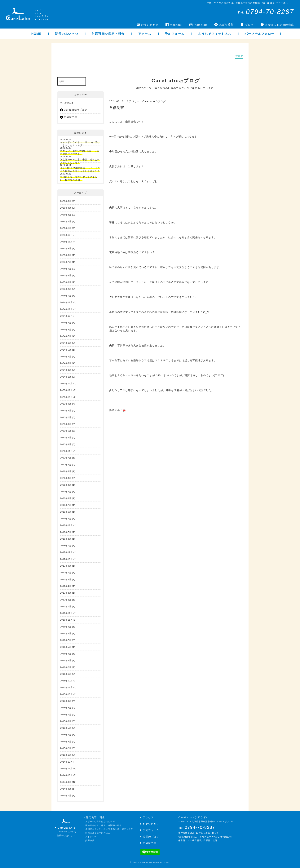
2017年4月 (66, 586)
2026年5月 (66, 201)
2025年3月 (66, 282)
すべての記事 (67, 103)
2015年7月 (66, 715)
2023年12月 (66, 383)
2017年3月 (66, 593)
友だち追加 (226, 24)
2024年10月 (66, 316)
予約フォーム (175, 34)
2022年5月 (66, 471)
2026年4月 (66, 208)
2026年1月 (66, 228)
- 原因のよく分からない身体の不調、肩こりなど (108, 829)
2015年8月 (66, 708)
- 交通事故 (89, 840)
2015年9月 (66, 701)
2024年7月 (66, 336)
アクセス (145, 34)
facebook (176, 25)
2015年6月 (66, 721)
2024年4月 (66, 356)
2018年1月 (66, 546)
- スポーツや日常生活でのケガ (99, 821)
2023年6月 (66, 424)
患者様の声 (71, 117)
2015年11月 (66, 687)
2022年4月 (66, 478)
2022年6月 (66, 465)
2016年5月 (66, 647)
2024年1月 (66, 377)
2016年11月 (66, 620)
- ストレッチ (90, 837)
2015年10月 (66, 694)
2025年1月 (66, 296)
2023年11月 (66, 390)
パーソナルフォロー (260, 34)
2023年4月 (66, 437)
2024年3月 (66, 363)
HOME (36, 34)
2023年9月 (66, 404)
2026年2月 (66, 221)
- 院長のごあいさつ (65, 835)
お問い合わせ (150, 25)
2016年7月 (66, 640)
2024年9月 (66, 323)
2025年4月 (66, 275)
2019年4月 (66, 519)
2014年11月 (66, 768)
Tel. (266, 13)
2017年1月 (66, 606)
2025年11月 (66, 242)
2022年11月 (66, 451)
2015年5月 (66, 728)
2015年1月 (66, 755)
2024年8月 (66, 330)
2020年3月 (66, 498)
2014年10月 (66, 775)
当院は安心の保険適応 (279, 25)
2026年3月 (66, 215)
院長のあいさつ (66, 34)
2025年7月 (66, 262)
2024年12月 (66, 302)
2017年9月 (66, 566)
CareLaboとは (67, 828)
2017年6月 (66, 579)
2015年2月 (66, 748)
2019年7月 (66, 505)
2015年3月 (66, 742)
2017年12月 (66, 552)
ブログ (249, 25)
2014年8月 (66, 789)
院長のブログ (151, 837)
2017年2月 (66, 600)
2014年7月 (66, 795)
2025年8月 (66, 255)
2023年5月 (66, 431)
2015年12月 (66, 681)
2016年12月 (66, 613)
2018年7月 (66, 532)
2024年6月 (66, 343)
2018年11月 (66, 525)
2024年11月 (66, 309)
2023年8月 (66, 410)
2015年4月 (66, 735)
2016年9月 (66, 627)
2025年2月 (66, 289)
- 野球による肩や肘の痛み (97, 833)
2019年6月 (66, 512)
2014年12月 (66, 762)
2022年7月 (66, 458)
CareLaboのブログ (154, 101)
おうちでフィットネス (215, 34)
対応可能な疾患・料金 (108, 34)
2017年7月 (66, 573)
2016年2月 (66, 667)
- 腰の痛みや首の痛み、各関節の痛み (103, 825)
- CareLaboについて (66, 832)
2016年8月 (66, 633)
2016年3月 (66, 660)
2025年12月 (66, 235)
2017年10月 (66, 559)
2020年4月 (66, 492)
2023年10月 (66, 397)
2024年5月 (66, 350)
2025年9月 (66, 248)
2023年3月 (66, 444)
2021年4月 (66, 485)
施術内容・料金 (95, 817)
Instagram (201, 25)
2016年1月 (66, 674)
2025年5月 (66, 269)
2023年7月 (66, 417)
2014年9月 (66, 782)
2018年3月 (66, 539)
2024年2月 (66, 370)
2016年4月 (66, 654)
